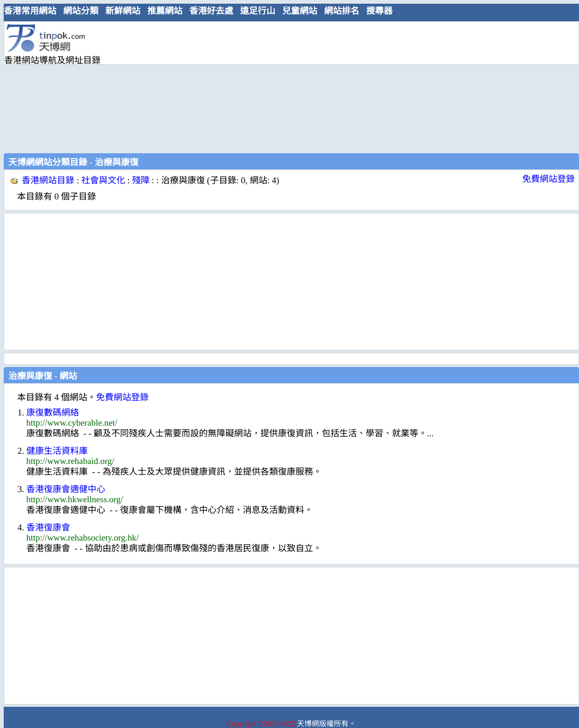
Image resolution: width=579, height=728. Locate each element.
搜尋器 (379, 11)
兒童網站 (300, 11)
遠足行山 (258, 11)
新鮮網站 (123, 11)
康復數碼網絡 (53, 412)
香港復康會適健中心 (66, 489)
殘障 (141, 180)
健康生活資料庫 (57, 451)
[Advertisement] (220, 86)
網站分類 (81, 11)
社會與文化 (103, 180)
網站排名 (342, 11)
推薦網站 (165, 11)
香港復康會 (48, 527)
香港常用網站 (30, 11)
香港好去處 (211, 11)
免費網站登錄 (549, 179)
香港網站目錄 (48, 180)
